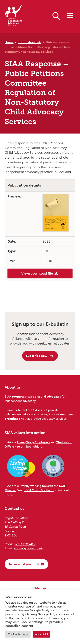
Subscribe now (40, 356)
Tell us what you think (26, 564)
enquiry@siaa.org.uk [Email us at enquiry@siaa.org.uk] (28, 548)
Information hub (29, 42)
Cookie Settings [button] (18, 634)
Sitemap (40, 588)
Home (9, 42)
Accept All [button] (41, 634)
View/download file (40, 273)
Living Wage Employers (33, 442)
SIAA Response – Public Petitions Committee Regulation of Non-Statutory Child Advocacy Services (38, 47)
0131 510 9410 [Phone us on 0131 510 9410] (25, 544)
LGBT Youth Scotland (39, 490)
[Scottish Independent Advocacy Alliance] (13, 16)
